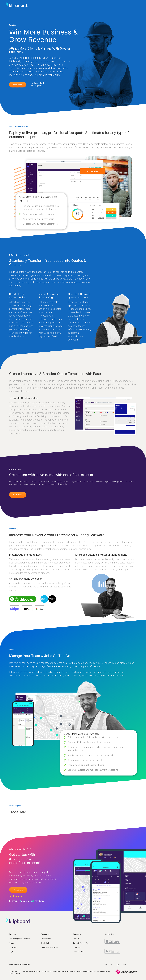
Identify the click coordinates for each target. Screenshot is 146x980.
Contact (76, 939)
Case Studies (46, 939)
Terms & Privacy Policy (82, 943)
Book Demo (18, 85)
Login (11, 952)
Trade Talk (45, 943)
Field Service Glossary (50, 947)
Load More (14, 819)
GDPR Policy (78, 947)
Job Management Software (19, 939)
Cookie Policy (78, 952)
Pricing (12, 943)
